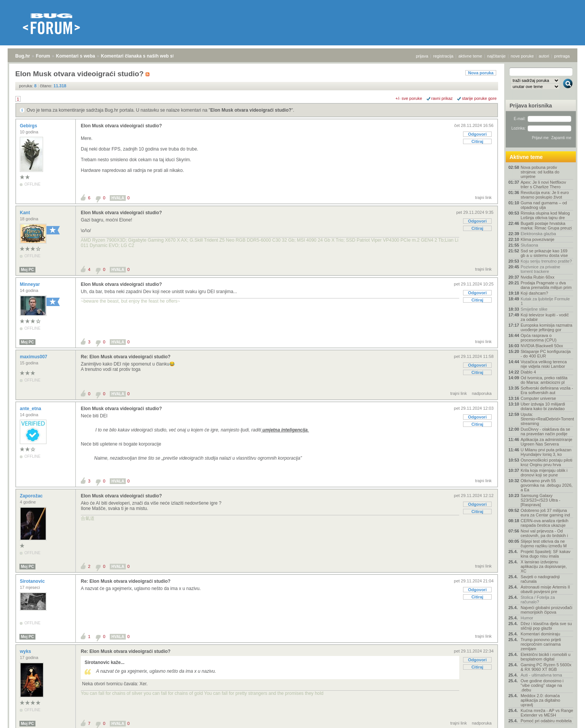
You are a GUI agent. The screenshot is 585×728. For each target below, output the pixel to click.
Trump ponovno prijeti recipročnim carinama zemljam (541, 644)
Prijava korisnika (531, 106)
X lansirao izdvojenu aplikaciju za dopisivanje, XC (544, 566)
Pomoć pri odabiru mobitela (546, 721)
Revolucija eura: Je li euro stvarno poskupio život (545, 195)
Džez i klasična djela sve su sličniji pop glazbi (546, 626)
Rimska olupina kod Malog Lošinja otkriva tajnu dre (545, 215)
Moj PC (27, 270)
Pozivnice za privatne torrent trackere (540, 269)
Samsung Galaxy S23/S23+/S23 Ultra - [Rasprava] (540, 500)
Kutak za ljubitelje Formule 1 (545, 301)
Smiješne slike (534, 309)
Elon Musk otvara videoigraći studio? (251, 110)
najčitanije (496, 56)
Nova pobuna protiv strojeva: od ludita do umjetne (540, 172)
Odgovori (477, 134)
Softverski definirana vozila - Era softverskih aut (547, 390)
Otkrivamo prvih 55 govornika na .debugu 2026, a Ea (547, 485)
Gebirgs (29, 126)
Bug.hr (23, 56)
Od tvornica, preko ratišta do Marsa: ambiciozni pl (544, 380)
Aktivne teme (526, 157)
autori (544, 56)
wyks (26, 651)
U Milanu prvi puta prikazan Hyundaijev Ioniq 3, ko (546, 452)
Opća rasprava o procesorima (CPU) (539, 338)
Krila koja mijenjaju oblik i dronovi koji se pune (544, 473)
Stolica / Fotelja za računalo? (538, 600)
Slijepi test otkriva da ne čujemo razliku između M (544, 544)
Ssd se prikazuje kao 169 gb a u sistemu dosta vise (544, 253)
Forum (43, 56)
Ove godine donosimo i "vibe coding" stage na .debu (542, 685)
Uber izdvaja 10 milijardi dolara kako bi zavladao (543, 406)
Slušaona (529, 245)
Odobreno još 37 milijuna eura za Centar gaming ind (545, 513)
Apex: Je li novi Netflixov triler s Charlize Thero (543, 184)
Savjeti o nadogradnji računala (540, 579)
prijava (422, 56)
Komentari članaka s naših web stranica (144, 56)
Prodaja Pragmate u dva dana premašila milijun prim (546, 285)
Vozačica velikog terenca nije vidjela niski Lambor (544, 364)
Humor (527, 618)
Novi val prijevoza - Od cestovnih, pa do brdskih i (544, 533)
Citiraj (477, 141)
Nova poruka (481, 73)
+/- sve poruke (409, 98)
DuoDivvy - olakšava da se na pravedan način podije (545, 431)
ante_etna (31, 409)
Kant (26, 213)
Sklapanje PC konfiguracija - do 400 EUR (546, 354)
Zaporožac (32, 496)
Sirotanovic (33, 581)
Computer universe (538, 398)
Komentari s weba (76, 56)
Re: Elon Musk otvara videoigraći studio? (126, 357)
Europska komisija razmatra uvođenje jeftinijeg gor (547, 327)
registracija (443, 56)
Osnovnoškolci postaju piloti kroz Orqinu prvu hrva (547, 462)
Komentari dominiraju (540, 634)
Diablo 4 (528, 372)
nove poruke (522, 56)
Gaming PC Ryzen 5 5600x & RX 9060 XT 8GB (546, 667)
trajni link (483, 197)
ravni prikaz (442, 98)
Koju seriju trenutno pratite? (546, 261)
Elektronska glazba (538, 234)
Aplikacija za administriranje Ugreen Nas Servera (547, 442)
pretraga (562, 56)
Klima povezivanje (538, 239)
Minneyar (30, 284)
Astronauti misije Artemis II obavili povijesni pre (545, 589)
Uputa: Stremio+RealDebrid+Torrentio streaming (547, 419)
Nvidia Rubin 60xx (538, 277)
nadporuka (482, 393)
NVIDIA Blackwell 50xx (542, 346)
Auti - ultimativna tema (541, 675)
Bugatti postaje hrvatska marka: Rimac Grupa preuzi (546, 226)
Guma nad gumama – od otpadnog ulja (544, 205)
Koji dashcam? (534, 293)
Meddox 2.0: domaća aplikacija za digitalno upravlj (540, 700)
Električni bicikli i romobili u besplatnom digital (546, 657)
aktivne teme (470, 56)
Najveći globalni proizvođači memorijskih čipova (547, 610)
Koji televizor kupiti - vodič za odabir (545, 317)
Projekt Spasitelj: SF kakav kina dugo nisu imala (546, 554)
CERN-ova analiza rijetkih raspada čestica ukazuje (544, 523)
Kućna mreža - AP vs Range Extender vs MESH (547, 713)
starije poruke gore (479, 98)
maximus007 (34, 357)
